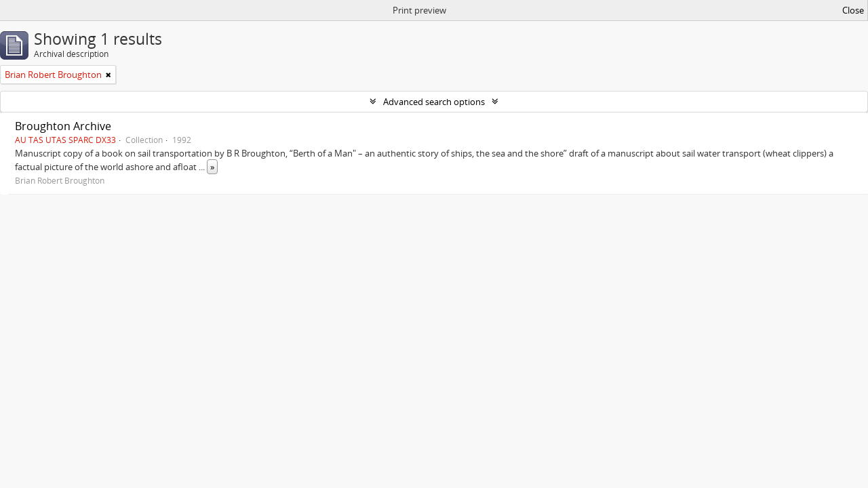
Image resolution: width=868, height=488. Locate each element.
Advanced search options (434, 102)
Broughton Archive (63, 126)
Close (853, 10)
